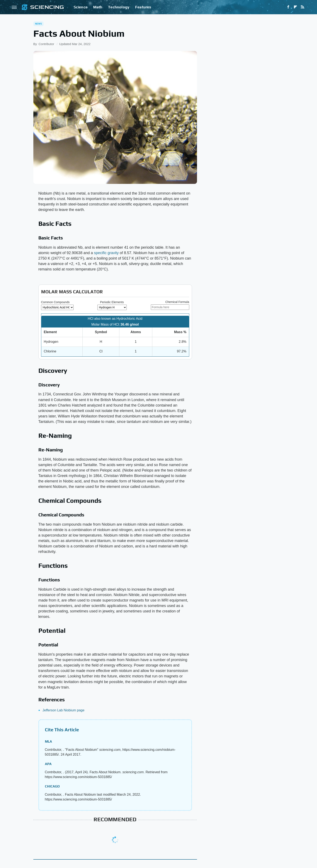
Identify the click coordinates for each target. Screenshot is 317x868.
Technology (119, 7)
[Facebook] (288, 7)
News (39, 24)
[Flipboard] (295, 7)
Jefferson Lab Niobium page (64, 710)
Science (81, 7)
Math (98, 7)
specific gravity (106, 253)
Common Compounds (55, 302)
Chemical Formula (177, 302)
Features (143, 7)
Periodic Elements (112, 302)
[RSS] (303, 7)
